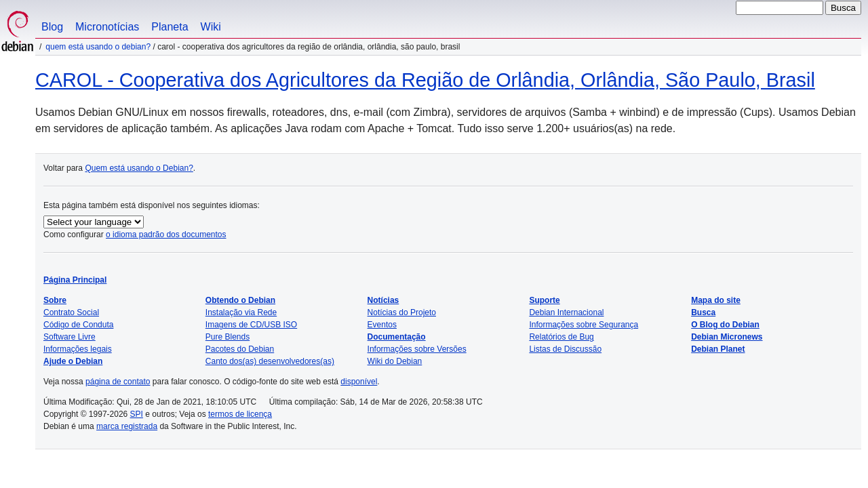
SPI (137, 414)
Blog (52, 27)
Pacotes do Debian (240, 349)
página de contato (118, 382)
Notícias (383, 300)
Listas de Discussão (565, 349)
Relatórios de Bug (561, 337)
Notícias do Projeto (402, 312)
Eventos (382, 325)
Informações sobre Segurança (584, 325)
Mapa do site (716, 300)
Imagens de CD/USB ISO (251, 325)
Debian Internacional (566, 312)
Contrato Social (71, 312)
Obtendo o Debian (240, 300)
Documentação (397, 337)
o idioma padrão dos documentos (166, 235)
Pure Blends (228, 337)
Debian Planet (718, 349)
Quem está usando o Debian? (98, 47)
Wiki (211, 27)
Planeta (170, 27)
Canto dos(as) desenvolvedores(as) (270, 361)
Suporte (544, 300)
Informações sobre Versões (417, 349)
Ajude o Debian (73, 361)
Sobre (55, 300)
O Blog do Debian (725, 325)
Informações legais (78, 349)
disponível (359, 382)
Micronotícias (107, 27)
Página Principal (75, 280)
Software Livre (70, 337)
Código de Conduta (78, 325)
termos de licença (240, 414)
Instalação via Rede (241, 312)
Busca (703, 312)
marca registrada (127, 426)
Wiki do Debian (395, 361)
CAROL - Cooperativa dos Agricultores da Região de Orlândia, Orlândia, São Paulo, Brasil (425, 80)
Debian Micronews (727, 337)
